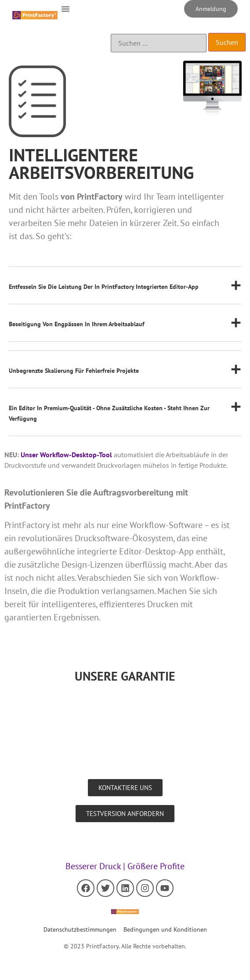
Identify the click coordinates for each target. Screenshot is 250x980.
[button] (65, 9)
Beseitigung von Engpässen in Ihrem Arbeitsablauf (77, 324)
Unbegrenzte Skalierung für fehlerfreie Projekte (74, 371)
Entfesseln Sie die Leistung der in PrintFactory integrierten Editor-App (104, 287)
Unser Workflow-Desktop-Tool (66, 455)
